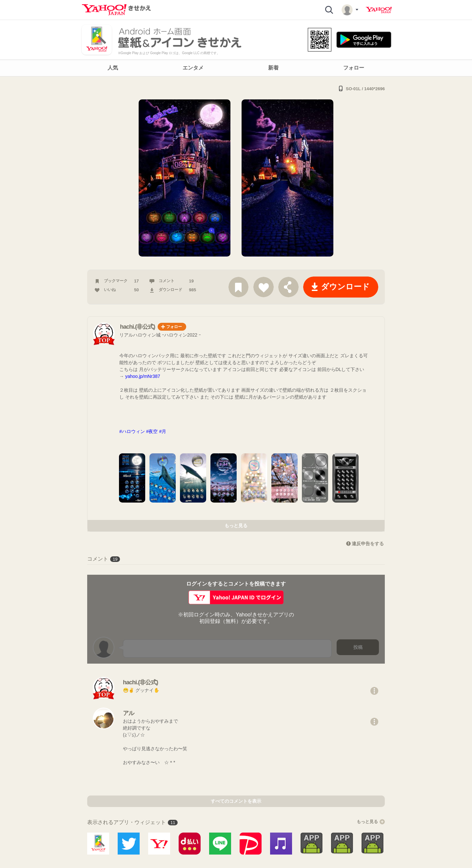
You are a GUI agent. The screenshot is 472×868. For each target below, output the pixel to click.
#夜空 (152, 431)
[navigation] (236, 68)
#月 (163, 431)
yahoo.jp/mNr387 (143, 376)
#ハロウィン (132, 431)
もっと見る (236, 526)
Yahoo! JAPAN (379, 10)
